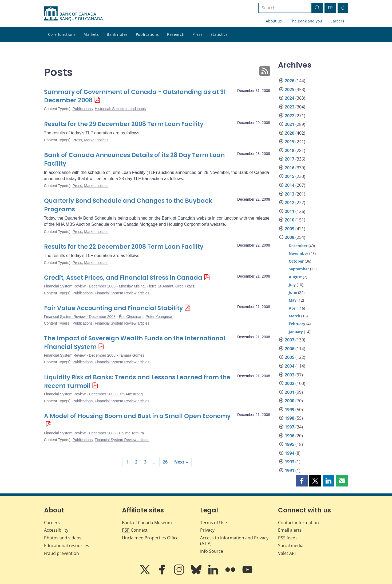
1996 (290, 436)
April (293, 308)
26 (165, 462)
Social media (291, 546)
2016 (290, 168)
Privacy (207, 530)
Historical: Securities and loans (120, 109)
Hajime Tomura (131, 433)
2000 (290, 401)
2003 (290, 375)
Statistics (219, 34)
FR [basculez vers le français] (330, 8)
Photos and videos (63, 538)
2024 (290, 98)
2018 (290, 150)
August (295, 277)
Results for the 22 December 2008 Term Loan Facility (124, 247)
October (296, 261)
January (296, 332)
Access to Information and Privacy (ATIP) (234, 541)
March (294, 316)
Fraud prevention (62, 553)
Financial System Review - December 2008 (80, 286)
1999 (290, 410)
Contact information (298, 523)
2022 (290, 116)
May (293, 300)
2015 (290, 176)
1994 (290, 453)
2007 (290, 340)
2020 (290, 133)
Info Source (212, 551)
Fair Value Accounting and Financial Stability (113, 308)
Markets (91, 34)
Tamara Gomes (132, 355)
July (292, 285)
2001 (290, 392)
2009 (290, 229)
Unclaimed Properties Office (150, 538)
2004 (290, 366)
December (298, 246)
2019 (290, 142)
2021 (290, 124)
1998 (290, 418)
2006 (290, 349)
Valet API (287, 553)
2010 (290, 220)
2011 (290, 211)
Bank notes (117, 34)
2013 (290, 194)
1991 (290, 470)
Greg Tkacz (185, 286)
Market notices (96, 140)
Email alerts (290, 530)
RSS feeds (288, 538)
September (299, 269)
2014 (290, 185)
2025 (290, 89)
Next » (181, 462)
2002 (290, 383)
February (297, 324)
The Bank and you (306, 21)
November (298, 253)
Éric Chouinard (131, 317)
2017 (290, 159)
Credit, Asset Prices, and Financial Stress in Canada (123, 278)
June (293, 292)
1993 (290, 462)
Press (197, 34)
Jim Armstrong (131, 394)
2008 (290, 237)
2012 (290, 203)
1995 (290, 444)
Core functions (62, 34)
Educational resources (67, 546)
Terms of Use (213, 523)
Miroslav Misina (132, 286)
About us (274, 21)
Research (176, 34)
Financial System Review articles (122, 293)
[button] (302, 481)
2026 (290, 81)
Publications (147, 34)
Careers (337, 21)
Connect (135, 530)
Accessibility (56, 530)
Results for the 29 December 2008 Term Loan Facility (124, 124)
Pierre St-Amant (160, 286)
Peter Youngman (160, 317)
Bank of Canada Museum (147, 523)
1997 (290, 427)
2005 (290, 357)
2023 (290, 107)
